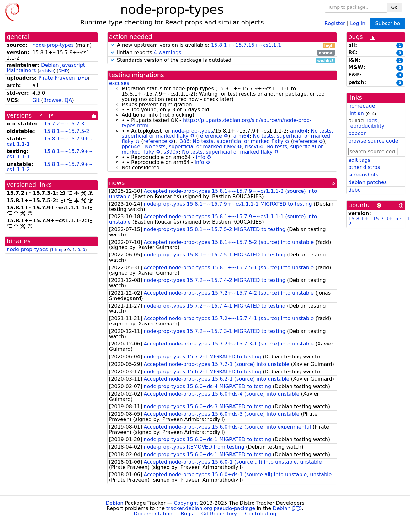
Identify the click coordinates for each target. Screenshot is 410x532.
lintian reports (222, 53)
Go (394, 7)
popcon (357, 133)
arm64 (242, 136)
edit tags (359, 160)
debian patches (367, 182)
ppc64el (132, 147)
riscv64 (254, 147)
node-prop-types (53, 45)
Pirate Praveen (56, 78)
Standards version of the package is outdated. (222, 60)
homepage (362, 106)
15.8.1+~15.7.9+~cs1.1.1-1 (50, 141)
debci (355, 190)
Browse (52, 100)
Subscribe (388, 23)
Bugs (187, 514)
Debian (115, 503)
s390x (171, 152)
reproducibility (366, 126)
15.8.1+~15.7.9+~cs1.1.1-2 (50, 167)
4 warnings (168, 53)
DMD (63, 71)
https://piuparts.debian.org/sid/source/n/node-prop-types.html (217, 123)
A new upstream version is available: (222, 45)
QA (68, 100)
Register (335, 23)
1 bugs (58, 250)
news (117, 183)
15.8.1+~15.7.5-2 (67, 131)
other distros (364, 167)
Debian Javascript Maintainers (46, 68)
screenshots (363, 175)
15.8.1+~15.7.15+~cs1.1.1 (246, 45)
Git (36, 100)
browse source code (373, 141)
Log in (358, 23)
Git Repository (219, 514)
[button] (112, 45)
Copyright (186, 503)
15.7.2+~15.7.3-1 (67, 124)
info (200, 157)
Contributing (261, 514)
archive (47, 71)
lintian (356, 113)
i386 (184, 141)
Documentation (153, 514)
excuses (119, 83)
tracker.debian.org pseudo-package (211, 508)
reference (210, 136)
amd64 (299, 131)
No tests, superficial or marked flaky (238, 141)
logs (372, 121)
